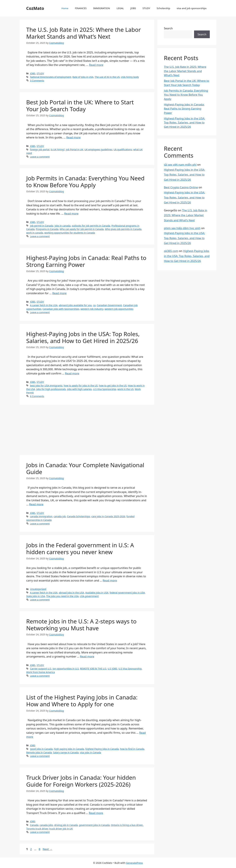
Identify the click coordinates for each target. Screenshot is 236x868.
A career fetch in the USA (44, 305)
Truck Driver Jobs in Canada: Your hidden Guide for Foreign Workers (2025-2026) (81, 781)
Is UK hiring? (58, 149)
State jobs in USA (36, 596)
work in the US (126, 389)
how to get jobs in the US (113, 386)
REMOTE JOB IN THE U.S (93, 669)
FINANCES (81, 8)
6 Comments (37, 396)
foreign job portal (40, 149)
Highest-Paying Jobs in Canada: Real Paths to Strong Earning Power (86, 261)
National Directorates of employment (51, 77)
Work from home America (41, 672)
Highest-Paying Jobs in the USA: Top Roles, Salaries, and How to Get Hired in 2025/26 (83, 337)
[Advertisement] (87, 431)
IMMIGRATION (102, 8)
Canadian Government (109, 305)
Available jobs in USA (97, 593)
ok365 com (171, 251)
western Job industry (92, 309)
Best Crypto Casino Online (181, 187)
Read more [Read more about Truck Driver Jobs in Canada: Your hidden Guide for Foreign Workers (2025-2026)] (96, 813)
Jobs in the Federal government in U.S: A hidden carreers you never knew (80, 548)
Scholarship (163, 8)
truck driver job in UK (61, 829)
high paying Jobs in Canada (69, 749)
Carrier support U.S (41, 669)
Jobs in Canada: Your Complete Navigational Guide (85, 468)
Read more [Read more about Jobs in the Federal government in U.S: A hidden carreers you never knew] (110, 580)
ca (94, 305)
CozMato (35, 8)
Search (168, 28)
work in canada (35, 233)
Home (65, 8)
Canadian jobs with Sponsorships (61, 309)
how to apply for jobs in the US (81, 386)
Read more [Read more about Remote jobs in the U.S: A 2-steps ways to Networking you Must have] (87, 656)
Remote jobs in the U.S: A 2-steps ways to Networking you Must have (81, 625)
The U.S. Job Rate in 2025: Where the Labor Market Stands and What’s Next (84, 33)
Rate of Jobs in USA (83, 77)
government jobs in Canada (94, 825)
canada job (60, 516)
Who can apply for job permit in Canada (82, 229)
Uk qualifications (123, 149)
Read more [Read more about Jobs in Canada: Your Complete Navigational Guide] (36, 504)
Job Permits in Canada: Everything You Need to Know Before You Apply (85, 182)
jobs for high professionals (51, 389)
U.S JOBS (112, 669)
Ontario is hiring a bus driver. (127, 825)
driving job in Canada (66, 825)
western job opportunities (119, 309)
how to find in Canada (132, 749)
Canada (34, 825)
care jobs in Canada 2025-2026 (108, 516)
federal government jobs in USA (127, 593)
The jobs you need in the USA (62, 596)
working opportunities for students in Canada (70, 233)
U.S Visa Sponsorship (105, 389)
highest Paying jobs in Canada (102, 749)
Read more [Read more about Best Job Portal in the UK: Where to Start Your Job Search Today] (74, 137)
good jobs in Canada (41, 749)
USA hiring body (130, 77)
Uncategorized (38, 589)
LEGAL (120, 8)
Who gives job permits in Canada (123, 229)
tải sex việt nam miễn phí (180, 165)
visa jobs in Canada (90, 752)
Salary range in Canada (66, 752)
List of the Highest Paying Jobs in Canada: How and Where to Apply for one (82, 701)
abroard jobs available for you (75, 305)
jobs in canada (63, 226)
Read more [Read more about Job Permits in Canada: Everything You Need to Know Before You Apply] (71, 214)
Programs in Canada (47, 229)
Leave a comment (40, 157)
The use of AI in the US (107, 77)
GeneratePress (134, 863)
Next (47, 849)
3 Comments (37, 81)
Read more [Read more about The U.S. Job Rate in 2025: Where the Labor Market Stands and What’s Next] (96, 65)
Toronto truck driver (37, 829)
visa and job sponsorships (192, 8)
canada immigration (41, 516)
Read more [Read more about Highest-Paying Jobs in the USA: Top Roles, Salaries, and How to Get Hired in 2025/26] (72, 373)
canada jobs (46, 825)
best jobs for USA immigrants (46, 386)
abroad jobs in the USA (71, 593)
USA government (89, 596)
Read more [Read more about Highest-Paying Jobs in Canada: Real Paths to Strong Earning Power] (59, 293)
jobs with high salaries (79, 389)
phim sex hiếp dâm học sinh (182, 228)
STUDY (146, 8)
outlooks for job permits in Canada (91, 226)
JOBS (133, 8)
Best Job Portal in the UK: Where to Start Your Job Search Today (80, 106)
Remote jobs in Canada (39, 752)
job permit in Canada (42, 226)
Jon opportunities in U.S (66, 669)
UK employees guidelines (98, 149)
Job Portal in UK (74, 149)
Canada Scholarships (79, 516)
